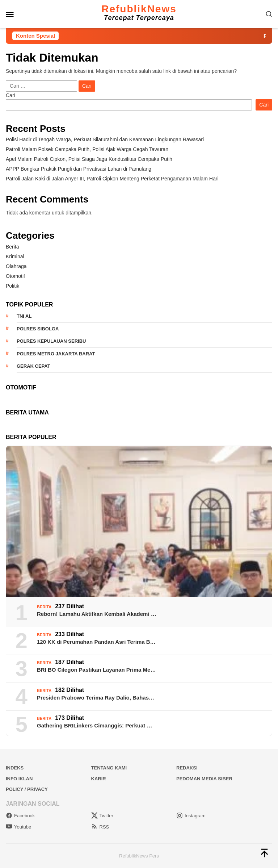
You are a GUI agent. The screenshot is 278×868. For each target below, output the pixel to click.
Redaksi (187, 768)
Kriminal (15, 256)
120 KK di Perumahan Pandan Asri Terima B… (96, 642)
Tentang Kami (109, 768)
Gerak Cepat (33, 366)
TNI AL (24, 316)
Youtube (18, 827)
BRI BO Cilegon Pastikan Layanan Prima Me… (96, 670)
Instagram (191, 816)
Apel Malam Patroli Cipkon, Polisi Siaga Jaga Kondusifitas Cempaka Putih (89, 159)
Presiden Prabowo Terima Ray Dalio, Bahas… (96, 698)
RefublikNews (139, 9)
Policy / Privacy (27, 789)
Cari (10, 95)
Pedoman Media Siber (204, 779)
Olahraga (16, 266)
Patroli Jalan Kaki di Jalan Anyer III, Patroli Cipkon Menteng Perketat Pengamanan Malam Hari (112, 179)
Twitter (102, 816)
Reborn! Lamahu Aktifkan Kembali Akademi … (97, 614)
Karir (99, 779)
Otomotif (15, 276)
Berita (12, 247)
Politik (12, 286)
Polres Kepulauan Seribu (51, 341)
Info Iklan (19, 779)
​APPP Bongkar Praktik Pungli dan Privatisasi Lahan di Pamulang (79, 169)
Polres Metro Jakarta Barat (56, 354)
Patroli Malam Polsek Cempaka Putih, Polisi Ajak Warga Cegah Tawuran (87, 149)
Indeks (15, 768)
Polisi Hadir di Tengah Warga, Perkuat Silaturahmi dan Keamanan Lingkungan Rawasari (105, 139)
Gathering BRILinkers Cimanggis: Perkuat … (94, 725)
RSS (100, 827)
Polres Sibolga (38, 329)
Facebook (20, 816)
